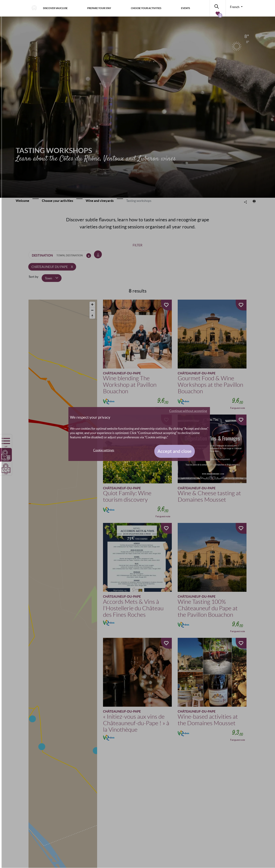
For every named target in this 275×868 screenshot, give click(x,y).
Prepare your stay (99, 8)
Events (185, 8)
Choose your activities (146, 8)
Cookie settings (104, 450)
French (235, 7)
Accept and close (175, 451)
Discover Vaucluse (55, 8)
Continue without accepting (188, 411)
